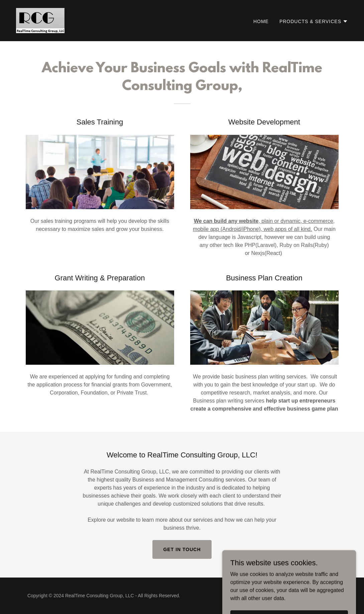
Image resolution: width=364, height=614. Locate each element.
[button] (314, 21)
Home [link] (261, 21)
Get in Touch (182, 549)
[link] (40, 20)
